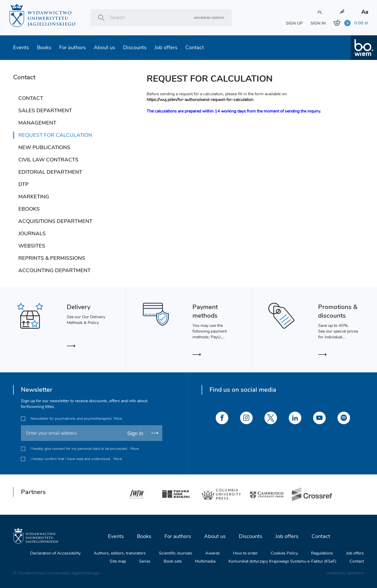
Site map (118, 561)
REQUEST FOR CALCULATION (55, 135)
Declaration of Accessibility (55, 553)
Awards (213, 553)
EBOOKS (29, 209)
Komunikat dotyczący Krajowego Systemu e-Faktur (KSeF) (282, 561)
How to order (245, 553)
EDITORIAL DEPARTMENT (50, 172)
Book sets (173, 561)
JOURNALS (32, 234)
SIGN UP (294, 23)
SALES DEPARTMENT (45, 111)
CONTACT (31, 98)
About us (104, 47)
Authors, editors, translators (120, 553)
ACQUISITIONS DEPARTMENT (55, 221)
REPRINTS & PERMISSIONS (52, 258)
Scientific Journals (176, 553)
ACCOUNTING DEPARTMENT (54, 270)
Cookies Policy (284, 553)
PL (320, 12)
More (118, 419)
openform (355, 573)
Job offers (166, 47)
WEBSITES (32, 246)
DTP (23, 184)
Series (145, 561)
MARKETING (34, 197)
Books (44, 47)
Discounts (135, 47)
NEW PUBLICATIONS (44, 147)
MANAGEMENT (37, 123)
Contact (195, 47)
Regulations (322, 553)
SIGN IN (318, 23)
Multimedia (205, 561)
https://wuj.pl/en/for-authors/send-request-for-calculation (200, 100)
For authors (73, 47)
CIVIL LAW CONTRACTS (48, 160)
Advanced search (209, 18)
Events (21, 47)
